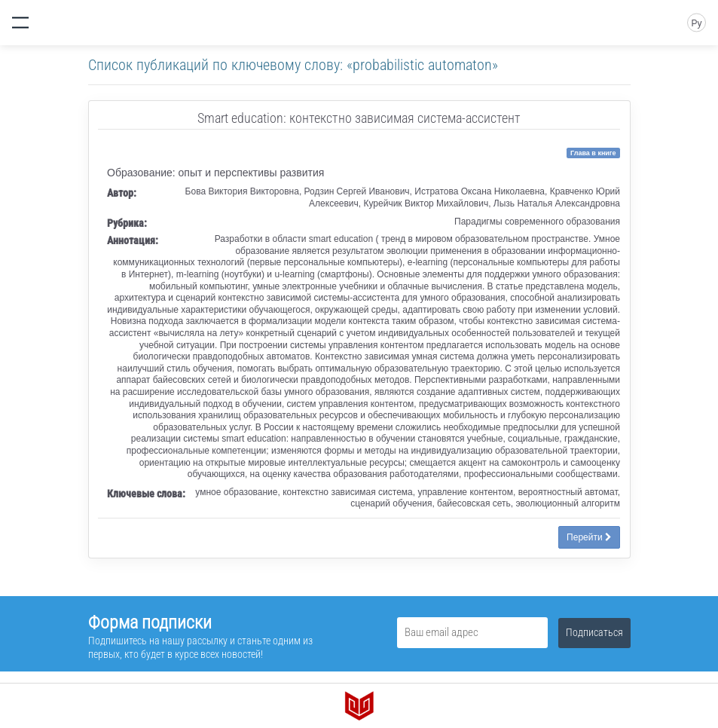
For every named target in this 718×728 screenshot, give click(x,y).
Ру (696, 23)
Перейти (589, 537)
